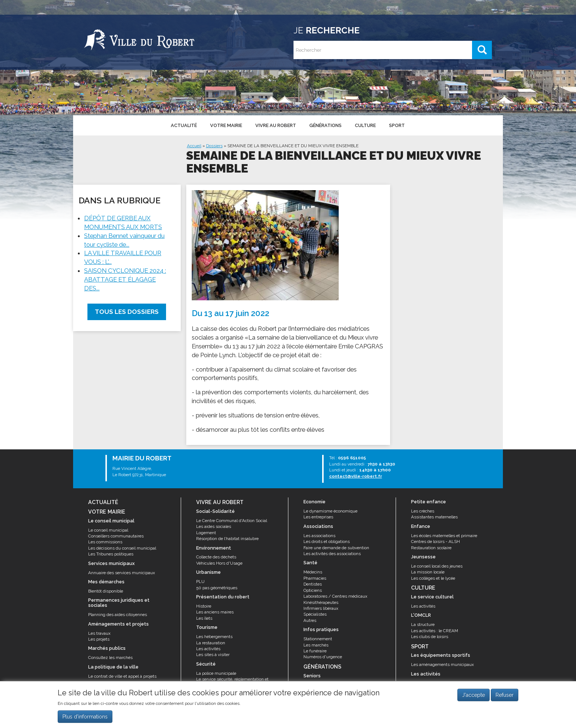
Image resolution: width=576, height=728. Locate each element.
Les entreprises (318, 517)
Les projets (99, 639)
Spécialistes (315, 614)
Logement (206, 533)
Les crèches (423, 511)
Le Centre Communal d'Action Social (232, 521)
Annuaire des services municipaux (122, 573)
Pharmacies (315, 578)
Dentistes (313, 584)
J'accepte (474, 696)
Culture (365, 125)
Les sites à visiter (213, 655)
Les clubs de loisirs (430, 637)
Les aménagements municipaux (442, 664)
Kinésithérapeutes (321, 602)
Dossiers (214, 146)
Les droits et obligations (327, 542)
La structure (423, 624)
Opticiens (313, 590)
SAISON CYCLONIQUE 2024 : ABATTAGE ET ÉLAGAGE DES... (125, 279)
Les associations (319, 536)
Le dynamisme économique (330, 511)
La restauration (211, 643)
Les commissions (105, 542)
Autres (310, 620)
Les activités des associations (332, 554)
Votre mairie (226, 125)
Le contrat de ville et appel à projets (122, 676)
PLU (200, 582)
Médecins (313, 572)
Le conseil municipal (108, 530)
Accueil (194, 146)
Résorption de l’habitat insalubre (227, 539)
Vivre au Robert (276, 125)
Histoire (204, 606)
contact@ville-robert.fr (356, 476)
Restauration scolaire (431, 548)
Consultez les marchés (110, 658)
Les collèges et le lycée (433, 578)
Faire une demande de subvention (336, 548)
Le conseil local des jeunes (437, 566)
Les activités (208, 649)
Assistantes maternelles (434, 517)
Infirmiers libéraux (321, 608)
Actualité (184, 125)
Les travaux (99, 633)
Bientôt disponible (106, 591)
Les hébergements (214, 637)
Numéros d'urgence (323, 657)
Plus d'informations (85, 717)
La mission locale (428, 572)
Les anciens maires (215, 612)
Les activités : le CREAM (435, 631)
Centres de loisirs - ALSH (435, 542)
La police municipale (216, 673)
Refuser (505, 696)
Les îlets (204, 618)
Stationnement (318, 639)
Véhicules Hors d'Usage (219, 563)
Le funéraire (315, 651)
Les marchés (316, 645)
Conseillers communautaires (116, 536)
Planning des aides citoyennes (118, 615)
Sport (397, 125)
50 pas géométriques (217, 588)
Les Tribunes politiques (111, 554)
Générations (325, 125)
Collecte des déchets (216, 557)
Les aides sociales (214, 526)
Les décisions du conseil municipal (122, 548)
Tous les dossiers (127, 312)
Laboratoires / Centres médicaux (335, 596)
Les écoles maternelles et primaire (444, 536)
